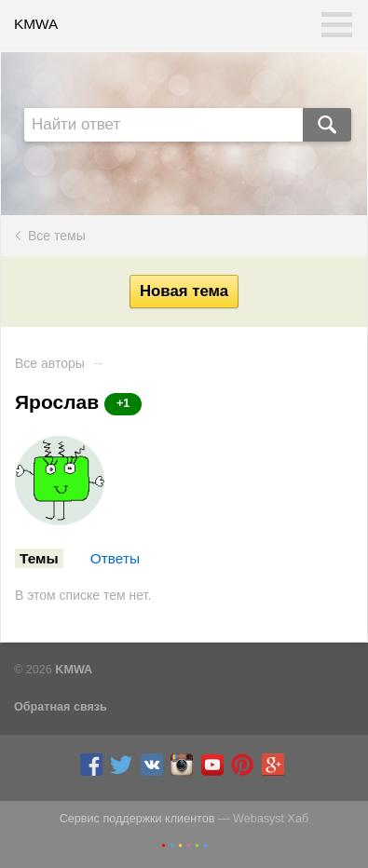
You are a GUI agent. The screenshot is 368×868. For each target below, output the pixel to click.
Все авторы (50, 363)
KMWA (36, 24)
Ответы (115, 558)
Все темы (57, 236)
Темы (39, 558)
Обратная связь (61, 707)
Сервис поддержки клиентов (137, 819)
